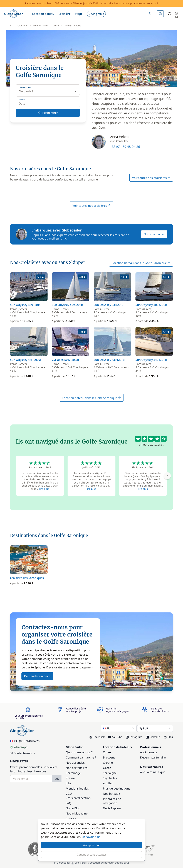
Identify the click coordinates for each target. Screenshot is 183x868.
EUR (155, 728)
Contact (71, 819)
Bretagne (109, 757)
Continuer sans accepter (92, 854)
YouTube (115, 737)
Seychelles (110, 778)
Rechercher (48, 113)
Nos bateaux (111, 794)
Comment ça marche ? (81, 757)
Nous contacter (154, 234)
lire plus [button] (44, 489)
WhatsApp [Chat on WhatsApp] (19, 747)
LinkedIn (153, 737)
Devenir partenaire (153, 757)
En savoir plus (91, 837)
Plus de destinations (117, 788)
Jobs (69, 783)
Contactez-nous (22, 753)
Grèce (107, 768)
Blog (168, 737)
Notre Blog (73, 808)
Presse (70, 778)
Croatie (108, 763)
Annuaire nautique (153, 772)
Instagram (134, 737)
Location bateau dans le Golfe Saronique (141, 263)
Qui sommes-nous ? (79, 752)
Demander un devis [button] (37, 676)
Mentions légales (77, 788)
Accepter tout (91, 845)
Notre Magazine (77, 813)
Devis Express (112, 808)
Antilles (108, 783)
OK (57, 779)
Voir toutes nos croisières (151, 178)
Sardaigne (110, 773)
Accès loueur (149, 752)
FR (119, 728)
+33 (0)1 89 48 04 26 (125, 147)
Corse (107, 752)
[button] (43, 14)
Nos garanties (75, 763)
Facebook (97, 737)
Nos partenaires (77, 768)
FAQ (69, 803)
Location (85, 798)
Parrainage (73, 773)
